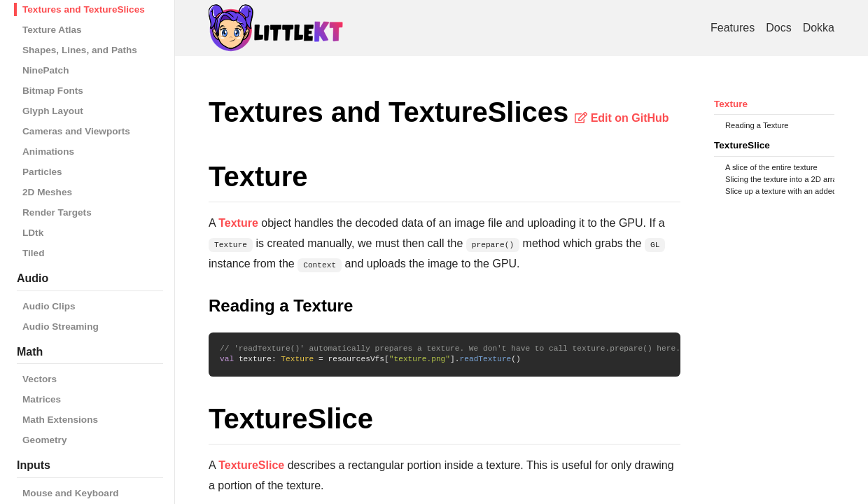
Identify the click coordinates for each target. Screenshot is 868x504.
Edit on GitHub (622, 118)
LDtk (33, 233)
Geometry (44, 440)
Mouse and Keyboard (70, 493)
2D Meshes (47, 192)
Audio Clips (49, 306)
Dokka (819, 28)
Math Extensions (60, 420)
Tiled (33, 253)
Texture (731, 104)
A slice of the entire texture (771, 167)
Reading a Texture (757, 125)
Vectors (40, 379)
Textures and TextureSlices (84, 9)
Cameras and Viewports (76, 131)
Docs (778, 28)
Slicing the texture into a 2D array (783, 179)
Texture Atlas (52, 30)
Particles (42, 172)
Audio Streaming (61, 327)
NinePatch (45, 70)
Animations (48, 152)
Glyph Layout (53, 111)
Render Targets (57, 212)
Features (733, 28)
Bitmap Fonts (53, 91)
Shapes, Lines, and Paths (80, 50)
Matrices (42, 399)
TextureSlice (742, 145)
